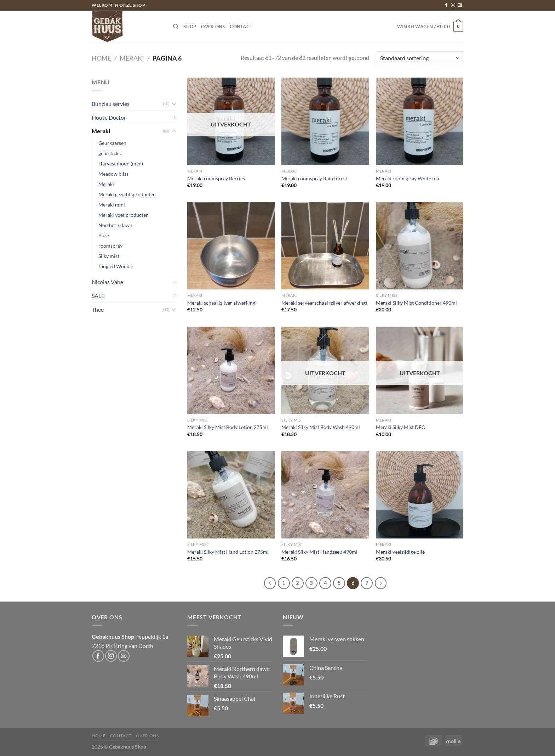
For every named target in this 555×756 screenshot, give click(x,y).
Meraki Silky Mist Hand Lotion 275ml (228, 552)
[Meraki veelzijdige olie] (420, 495)
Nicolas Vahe (107, 282)
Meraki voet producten (124, 215)
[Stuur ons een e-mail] (460, 5)
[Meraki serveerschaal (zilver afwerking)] (325, 246)
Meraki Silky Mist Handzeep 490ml (319, 552)
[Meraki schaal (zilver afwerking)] (231, 246)
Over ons (213, 27)
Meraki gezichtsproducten (127, 194)
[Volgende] (381, 583)
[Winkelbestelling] (420, 58)
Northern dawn (115, 225)
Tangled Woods (115, 266)
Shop (190, 27)
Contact (241, 27)
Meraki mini (112, 205)
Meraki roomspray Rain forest (314, 178)
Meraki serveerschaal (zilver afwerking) (324, 303)
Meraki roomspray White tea (407, 178)
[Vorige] (270, 583)
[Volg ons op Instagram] (453, 5)
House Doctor (109, 117)
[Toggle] (174, 104)
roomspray (110, 246)
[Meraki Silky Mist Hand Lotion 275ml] (231, 495)
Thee (98, 309)
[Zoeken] (176, 27)
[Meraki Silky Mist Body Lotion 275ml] (231, 370)
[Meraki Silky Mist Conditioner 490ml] (420, 246)
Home (101, 58)
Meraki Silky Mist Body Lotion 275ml (228, 427)
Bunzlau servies (111, 104)
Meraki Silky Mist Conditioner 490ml (416, 303)
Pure (104, 235)
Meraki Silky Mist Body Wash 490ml (321, 427)
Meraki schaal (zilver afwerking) (222, 303)
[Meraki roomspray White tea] (420, 121)
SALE (98, 296)
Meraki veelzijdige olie (400, 552)
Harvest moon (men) (121, 163)
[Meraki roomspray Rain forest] (325, 121)
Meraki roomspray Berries (216, 178)
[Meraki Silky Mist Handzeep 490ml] (325, 495)
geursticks (110, 153)
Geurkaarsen (112, 143)
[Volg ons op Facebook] (446, 5)
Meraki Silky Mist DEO (401, 427)
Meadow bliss (113, 174)
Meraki (132, 58)
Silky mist (109, 256)
